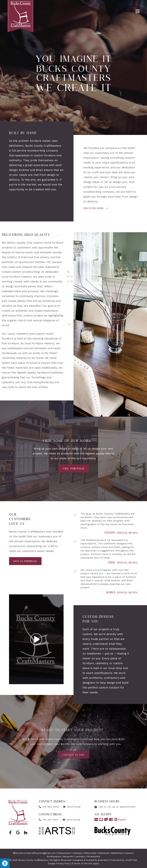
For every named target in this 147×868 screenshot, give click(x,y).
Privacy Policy (64, 864)
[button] (107, 325)
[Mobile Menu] (138, 11)
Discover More (96, 208)
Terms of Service (83, 864)
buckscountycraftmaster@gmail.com (36, 853)
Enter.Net (103, 860)
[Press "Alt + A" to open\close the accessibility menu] (5, 863)
